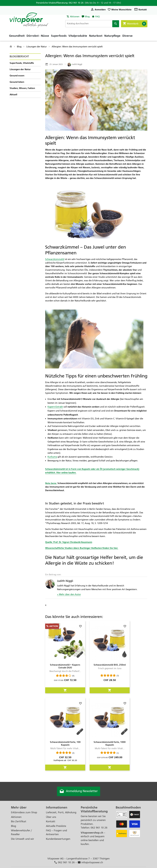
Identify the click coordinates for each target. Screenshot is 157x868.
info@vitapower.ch (90, 862)
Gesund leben (17, 82)
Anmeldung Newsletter (78, 791)
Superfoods (59, 36)
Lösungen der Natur (20, 69)
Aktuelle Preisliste (56, 826)
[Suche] (93, 24)
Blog (87, 17)
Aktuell (13, 94)
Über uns (51, 817)
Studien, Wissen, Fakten (22, 88)
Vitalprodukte (78, 36)
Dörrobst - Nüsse (38, 36)
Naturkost (96, 36)
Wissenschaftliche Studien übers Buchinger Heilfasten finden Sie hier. (82, 548)
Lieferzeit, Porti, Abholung (61, 813)
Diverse (127, 36)
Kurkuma (52, 457)
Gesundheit (17, 36)
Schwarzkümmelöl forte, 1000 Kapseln (110, 743)
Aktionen (75, 17)
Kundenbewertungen (58, 839)
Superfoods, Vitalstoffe (22, 63)
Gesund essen (17, 76)
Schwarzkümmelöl (55, 259)
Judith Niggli (75, 64)
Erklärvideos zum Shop (24, 813)
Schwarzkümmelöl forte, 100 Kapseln (65, 743)
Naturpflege (112, 36)
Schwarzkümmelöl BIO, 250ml (110, 665)
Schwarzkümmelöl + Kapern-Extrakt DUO (65, 666)
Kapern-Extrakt (55, 407)
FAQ (97, 17)
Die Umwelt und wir (22, 839)
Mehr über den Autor (70, 594)
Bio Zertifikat (19, 822)
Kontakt (140, 10)
